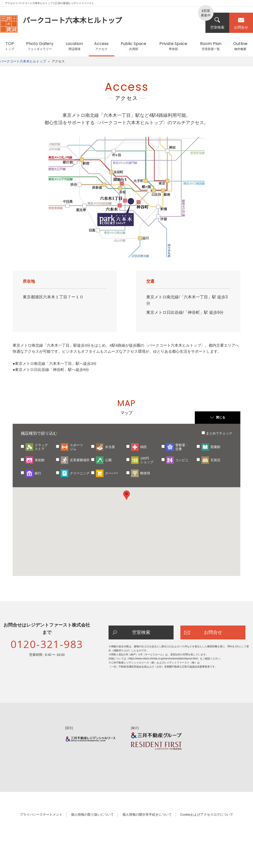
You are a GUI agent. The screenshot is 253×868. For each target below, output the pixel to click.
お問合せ (241, 23)
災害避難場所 (80, 460)
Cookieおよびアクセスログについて (207, 815)
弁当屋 (110, 447)
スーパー (112, 473)
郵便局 (145, 473)
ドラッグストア (41, 447)
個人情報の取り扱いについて (92, 815)
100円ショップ (147, 460)
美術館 (40, 460)
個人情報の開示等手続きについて (147, 815)
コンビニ (182, 460)
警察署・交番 (182, 447)
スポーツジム (76, 447)
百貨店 (215, 460)
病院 (143, 447)
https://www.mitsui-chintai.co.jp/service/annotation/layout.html (163, 659)
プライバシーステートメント (41, 815)
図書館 (215, 447)
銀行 (38, 473)
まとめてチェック (219, 433)
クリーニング (80, 473)
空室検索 (217, 23)
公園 (108, 460)
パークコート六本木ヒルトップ (23, 61)
